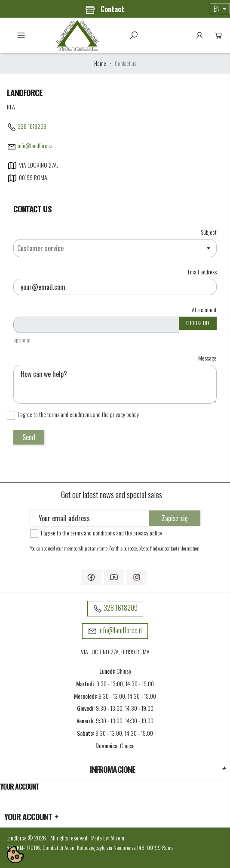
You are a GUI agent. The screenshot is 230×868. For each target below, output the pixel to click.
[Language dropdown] (220, 9)
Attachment (204, 309)
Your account (20, 787)
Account (199, 35)
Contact (105, 9)
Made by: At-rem (108, 838)
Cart (218, 35)
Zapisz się (175, 518)
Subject (209, 232)
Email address (202, 271)
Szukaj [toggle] (134, 35)
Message (207, 357)
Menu (21, 35)
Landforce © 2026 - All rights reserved (48, 838)
